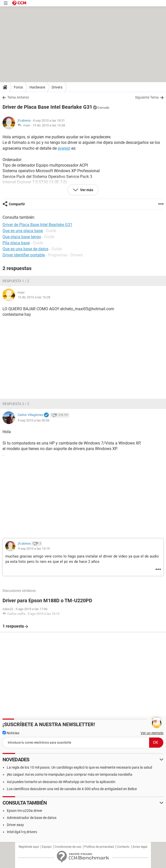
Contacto (123, 847)
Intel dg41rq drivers (22, 832)
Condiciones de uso (68, 847)
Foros (18, 87)
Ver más (86, 190)
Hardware (37, 87)
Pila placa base (16, 243)
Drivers (57, 87)
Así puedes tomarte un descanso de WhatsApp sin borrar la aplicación (61, 782)
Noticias (11, 733)
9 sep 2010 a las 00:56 (34, 420)
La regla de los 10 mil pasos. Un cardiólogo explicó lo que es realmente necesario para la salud (79, 767)
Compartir (17, 204)
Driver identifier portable (24, 255)
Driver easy (15, 825)
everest (64, 148)
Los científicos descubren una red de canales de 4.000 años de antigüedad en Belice (72, 789)
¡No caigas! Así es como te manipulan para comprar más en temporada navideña (70, 774)
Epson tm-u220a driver (25, 811)
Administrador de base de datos (32, 818)
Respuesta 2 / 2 (16, 404)
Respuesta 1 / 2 (16, 281)
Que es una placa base (23, 231)
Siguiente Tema (147, 97)
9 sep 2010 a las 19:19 (34, 549)
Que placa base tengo (22, 237)
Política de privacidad (99, 847)
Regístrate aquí (29, 847)
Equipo (47, 847)
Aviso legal (140, 847)
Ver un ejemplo (152, 733)
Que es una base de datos (25, 249)
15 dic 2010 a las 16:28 (49, 125)
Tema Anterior (18, 97)
